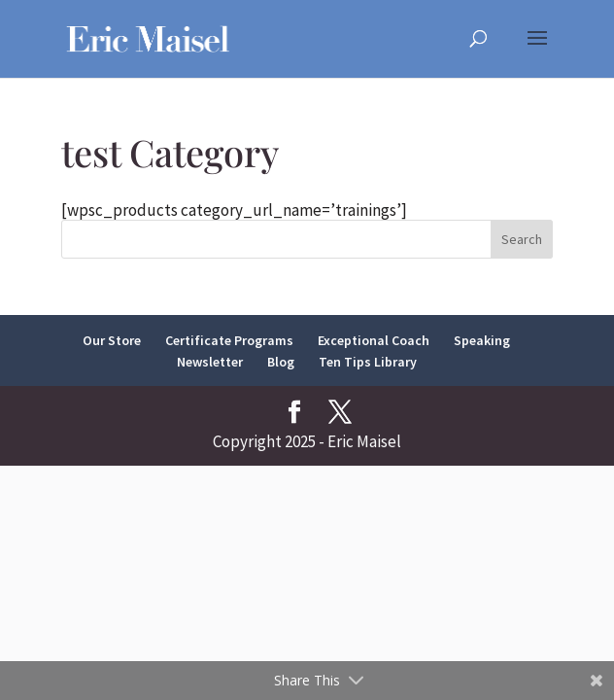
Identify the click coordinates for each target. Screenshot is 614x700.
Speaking (482, 340)
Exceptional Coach (374, 340)
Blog (281, 362)
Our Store (112, 340)
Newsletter (210, 362)
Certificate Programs (229, 340)
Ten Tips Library (368, 362)
